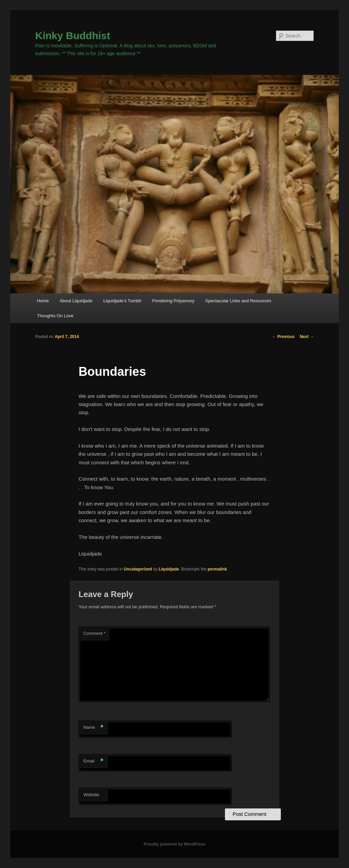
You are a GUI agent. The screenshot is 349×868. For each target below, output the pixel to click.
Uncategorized (138, 569)
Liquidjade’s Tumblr (122, 301)
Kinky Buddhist (73, 36)
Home (43, 301)
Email (93, 761)
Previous (283, 337)
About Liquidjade (76, 301)
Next (307, 337)
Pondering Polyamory (173, 301)
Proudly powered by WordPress (174, 844)
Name (93, 728)
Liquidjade (169, 569)
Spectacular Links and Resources (238, 301)
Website (91, 795)
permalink (217, 569)
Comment (94, 633)
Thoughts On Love (55, 316)
